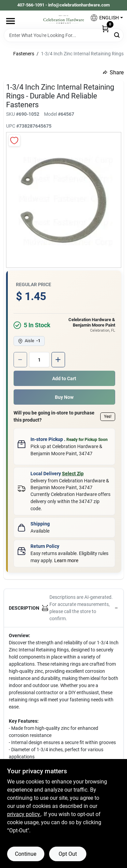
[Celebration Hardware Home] (64, 20)
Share (113, 72)
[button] (104, 18)
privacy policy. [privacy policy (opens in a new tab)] (24, 814)
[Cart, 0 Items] (105, 29)
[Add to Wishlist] (14, 140)
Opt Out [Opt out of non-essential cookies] (68, 854)
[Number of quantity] (39, 360)
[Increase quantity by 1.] (58, 360)
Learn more (66, 560)
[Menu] (10, 21)
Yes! (108, 417)
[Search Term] (64, 35)
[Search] (117, 35)
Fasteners (24, 54)
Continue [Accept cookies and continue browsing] (26, 854)
